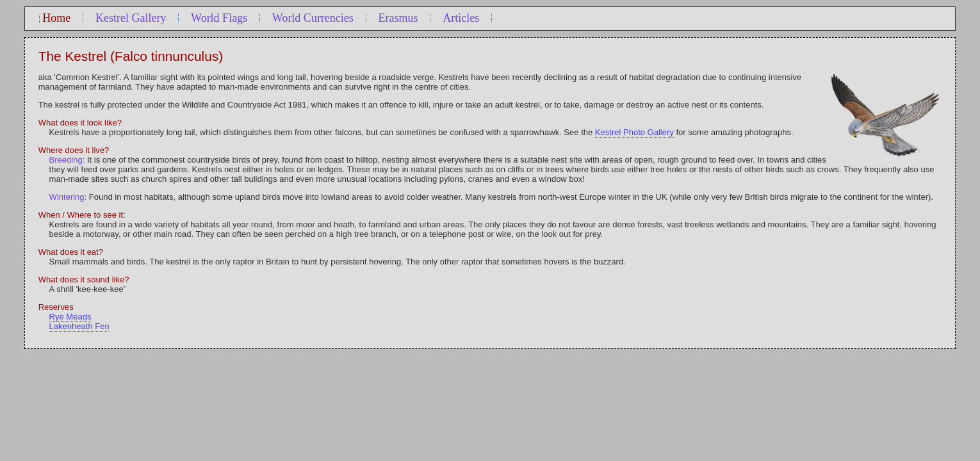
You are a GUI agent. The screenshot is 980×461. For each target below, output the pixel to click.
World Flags (219, 18)
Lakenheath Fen (79, 326)
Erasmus (398, 18)
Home (56, 18)
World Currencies (313, 18)
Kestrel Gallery (131, 18)
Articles (461, 18)
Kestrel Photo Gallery (634, 132)
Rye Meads (70, 317)
